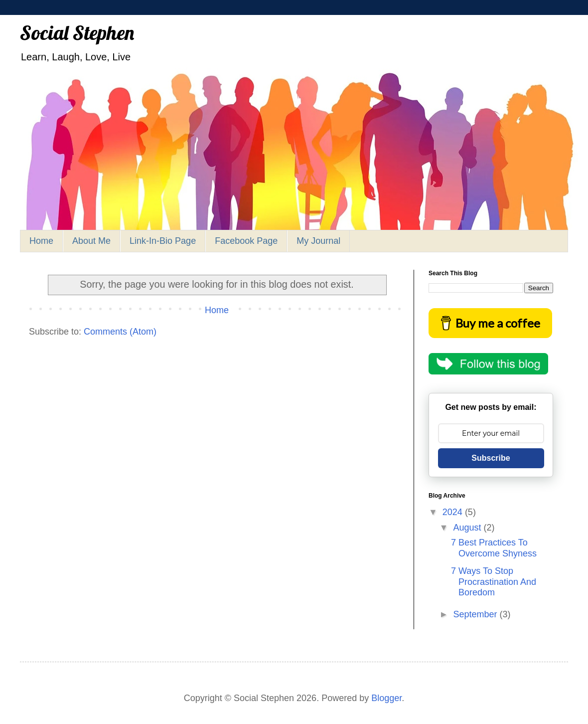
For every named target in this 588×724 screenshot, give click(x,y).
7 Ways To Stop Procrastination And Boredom (494, 582)
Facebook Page (246, 241)
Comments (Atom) (120, 332)
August (468, 528)
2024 (454, 512)
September (476, 614)
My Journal (318, 241)
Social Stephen (77, 32)
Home (41, 241)
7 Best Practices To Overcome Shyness (494, 548)
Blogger (386, 698)
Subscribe (491, 458)
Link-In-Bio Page (163, 241)
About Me (91, 241)
